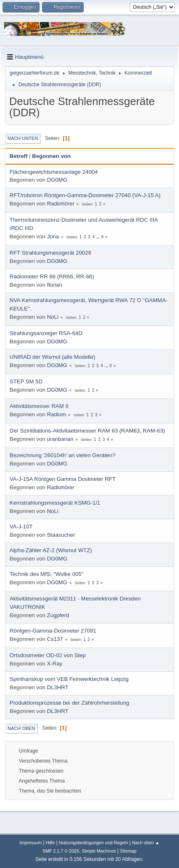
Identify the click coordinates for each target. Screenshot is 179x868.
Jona (53, 236)
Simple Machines (99, 851)
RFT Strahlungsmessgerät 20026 (50, 253)
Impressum (31, 843)
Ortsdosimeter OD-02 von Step (48, 655)
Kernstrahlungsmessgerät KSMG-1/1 (55, 503)
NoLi (53, 317)
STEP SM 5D (26, 381)
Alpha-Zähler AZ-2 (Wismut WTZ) (51, 550)
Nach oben (21, 728)
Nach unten (23, 138)
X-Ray (55, 664)
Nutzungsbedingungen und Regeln (93, 843)
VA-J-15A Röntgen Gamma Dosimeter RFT (63, 479)
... (98, 237)
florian (55, 285)
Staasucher (61, 535)
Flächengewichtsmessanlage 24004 (54, 172)
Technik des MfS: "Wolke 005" (46, 574)
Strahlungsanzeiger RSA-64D (46, 333)
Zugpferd (58, 615)
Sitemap (128, 851)
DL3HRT (58, 687)
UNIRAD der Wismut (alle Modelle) (52, 357)
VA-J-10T (21, 527)
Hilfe (50, 843)
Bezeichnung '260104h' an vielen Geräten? (62, 455)
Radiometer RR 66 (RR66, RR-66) (52, 276)
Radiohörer (61, 204)
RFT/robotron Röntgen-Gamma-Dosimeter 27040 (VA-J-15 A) (85, 195)
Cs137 (55, 639)
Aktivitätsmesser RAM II (39, 406)
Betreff (19, 156)
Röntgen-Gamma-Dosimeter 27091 (53, 631)
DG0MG (57, 180)
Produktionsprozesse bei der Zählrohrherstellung (69, 703)
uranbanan (60, 439)
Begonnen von (51, 156)
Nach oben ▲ (146, 843)
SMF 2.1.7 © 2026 (61, 851)
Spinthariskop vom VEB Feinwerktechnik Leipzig (69, 679)
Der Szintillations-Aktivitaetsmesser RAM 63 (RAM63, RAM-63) (87, 431)
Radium (57, 414)
